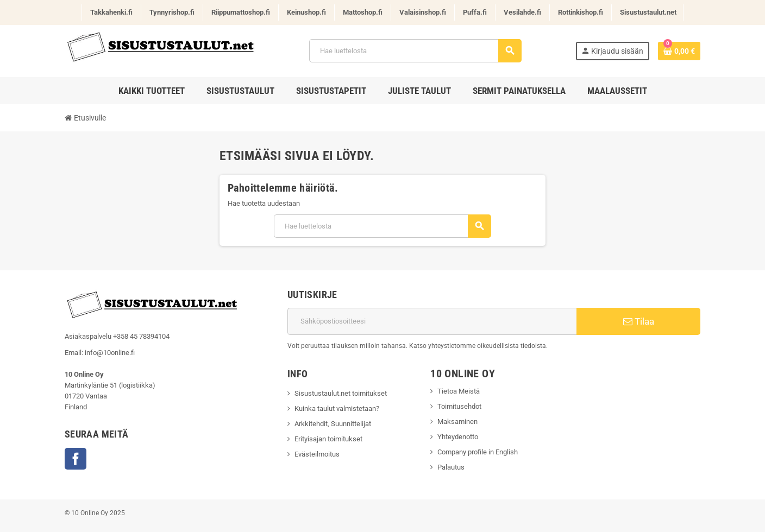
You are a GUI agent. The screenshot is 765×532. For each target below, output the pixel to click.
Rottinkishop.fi (581, 12)
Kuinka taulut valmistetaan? (337, 408)
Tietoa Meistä (459, 391)
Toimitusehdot (459, 406)
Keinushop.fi (306, 12)
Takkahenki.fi (111, 12)
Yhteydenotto (458, 437)
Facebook (76, 459)
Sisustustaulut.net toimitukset (341, 393)
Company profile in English (478, 452)
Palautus (451, 467)
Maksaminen (457, 422)
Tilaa (639, 321)
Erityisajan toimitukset (328, 439)
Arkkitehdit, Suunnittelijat (333, 424)
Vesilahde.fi (522, 12)
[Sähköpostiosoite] (432, 321)
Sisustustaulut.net (648, 12)
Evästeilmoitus (317, 454)
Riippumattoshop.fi (241, 12)
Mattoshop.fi (363, 12)
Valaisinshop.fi (423, 12)
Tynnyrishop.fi (172, 12)
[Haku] (415, 51)
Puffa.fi (475, 12)
